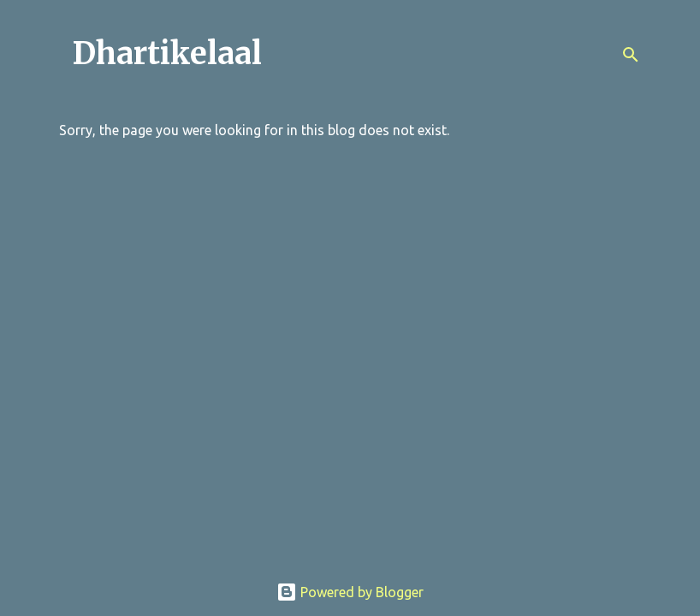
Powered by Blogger (350, 592)
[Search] (631, 55)
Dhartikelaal (167, 53)
